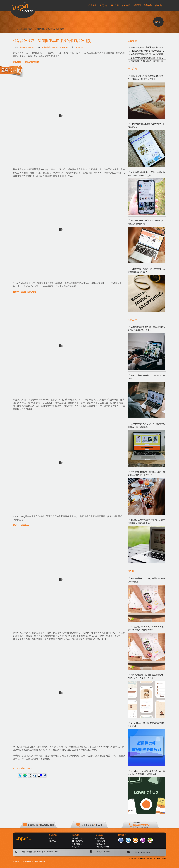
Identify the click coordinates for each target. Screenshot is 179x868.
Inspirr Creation (79, 53)
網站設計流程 (77, 838)
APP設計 (45, 169)
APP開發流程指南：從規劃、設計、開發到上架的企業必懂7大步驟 (146, 473)
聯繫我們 (122, 835)
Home (16, 29)
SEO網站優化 (77, 841)
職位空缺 (52, 841)
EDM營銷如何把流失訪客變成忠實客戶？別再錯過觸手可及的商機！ (145, 78)
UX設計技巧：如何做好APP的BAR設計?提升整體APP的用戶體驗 (146, 628)
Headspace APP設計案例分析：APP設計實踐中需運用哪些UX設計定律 (147, 773)
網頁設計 (32, 47)
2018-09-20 (79, 47)
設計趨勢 (45, 756)
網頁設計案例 (100, 838)
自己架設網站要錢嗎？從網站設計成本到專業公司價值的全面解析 (146, 521)
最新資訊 (23, 47)
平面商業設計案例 (102, 847)
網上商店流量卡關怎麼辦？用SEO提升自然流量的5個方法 (146, 222)
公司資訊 (53, 835)
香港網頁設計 (28, 862)
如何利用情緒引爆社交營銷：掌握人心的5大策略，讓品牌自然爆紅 (146, 174)
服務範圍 (76, 835)
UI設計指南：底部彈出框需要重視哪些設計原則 (146, 725)
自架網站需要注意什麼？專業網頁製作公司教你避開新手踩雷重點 (146, 329)
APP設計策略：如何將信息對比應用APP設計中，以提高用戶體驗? (145, 676)
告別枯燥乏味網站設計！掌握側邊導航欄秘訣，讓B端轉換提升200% (146, 425)
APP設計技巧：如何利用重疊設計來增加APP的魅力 (146, 580)
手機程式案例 (100, 841)
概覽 (51, 838)
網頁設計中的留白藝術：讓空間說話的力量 (150, 61)
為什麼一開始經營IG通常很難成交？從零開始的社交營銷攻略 (146, 270)
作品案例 (99, 835)
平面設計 (75, 847)
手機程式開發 (77, 844)
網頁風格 (64, 47)
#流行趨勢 (47, 47)
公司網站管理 (40, 862)
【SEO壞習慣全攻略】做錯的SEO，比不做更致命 (153, 51)
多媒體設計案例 (101, 844)
